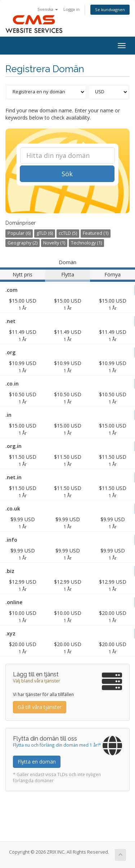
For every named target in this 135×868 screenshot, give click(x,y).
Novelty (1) (54, 243)
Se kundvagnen (110, 10)
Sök (67, 174)
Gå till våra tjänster (40, 707)
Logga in (71, 9)
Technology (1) (86, 243)
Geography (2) (22, 243)
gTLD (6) (45, 233)
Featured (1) (96, 233)
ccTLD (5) (68, 233)
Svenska (48, 9)
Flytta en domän (37, 762)
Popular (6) (19, 233)
